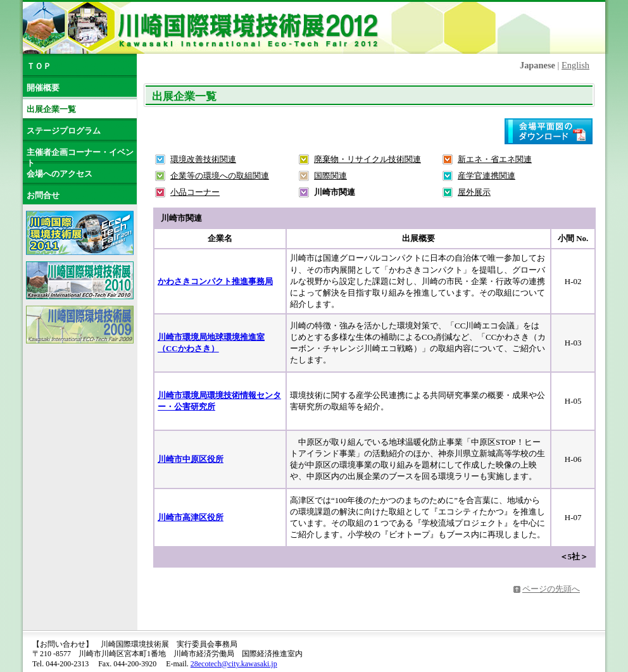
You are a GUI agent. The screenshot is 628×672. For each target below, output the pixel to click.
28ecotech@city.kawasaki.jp (234, 664)
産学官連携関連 (487, 176)
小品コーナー (195, 192)
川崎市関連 (335, 192)
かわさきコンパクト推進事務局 (215, 281)
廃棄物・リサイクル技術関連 (367, 159)
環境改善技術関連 (203, 159)
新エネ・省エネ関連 (495, 159)
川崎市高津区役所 (191, 517)
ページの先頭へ (551, 589)
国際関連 (330, 176)
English (575, 65)
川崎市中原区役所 (191, 459)
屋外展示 (474, 192)
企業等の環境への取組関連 (220, 176)
